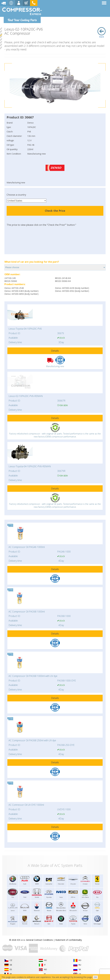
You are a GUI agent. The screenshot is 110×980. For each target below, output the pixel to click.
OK (95, 977)
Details (55, 351)
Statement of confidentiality (69, 940)
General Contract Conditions (39, 940)
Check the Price (55, 211)
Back (102, 33)
